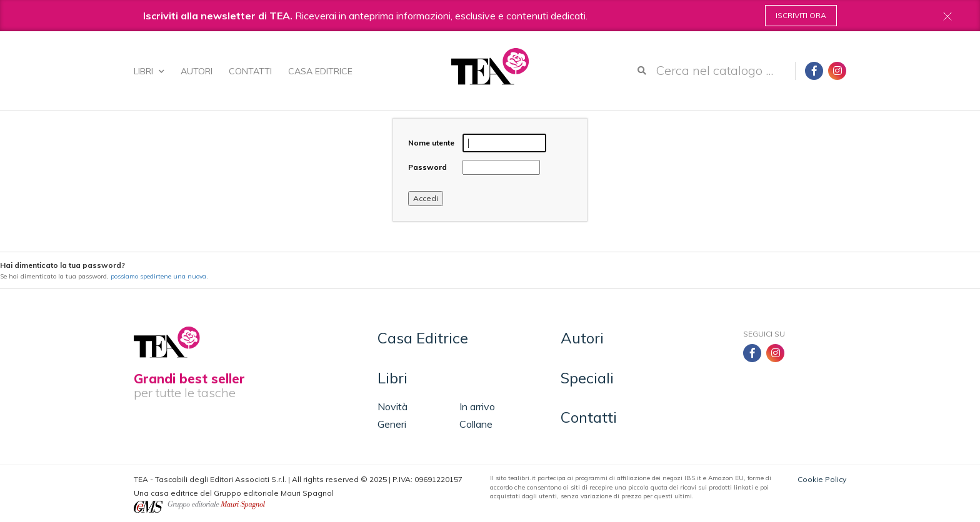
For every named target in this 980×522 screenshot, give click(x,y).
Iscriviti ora (801, 15)
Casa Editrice (320, 71)
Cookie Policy (822, 479)
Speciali (587, 378)
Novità (392, 406)
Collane (476, 424)
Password (427, 167)
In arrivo (477, 406)
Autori (197, 71)
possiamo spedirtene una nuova (158, 276)
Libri (149, 71)
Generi (392, 424)
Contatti (250, 71)
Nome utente (431, 143)
